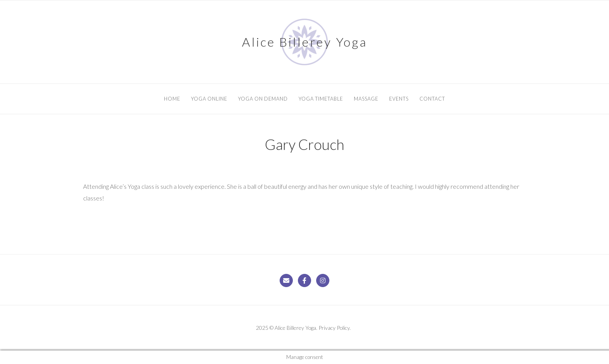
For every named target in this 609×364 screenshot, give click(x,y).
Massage (366, 99)
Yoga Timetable (321, 99)
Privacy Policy (334, 328)
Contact (432, 99)
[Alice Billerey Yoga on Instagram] (323, 280)
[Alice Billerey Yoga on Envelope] (286, 280)
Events (399, 99)
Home (172, 99)
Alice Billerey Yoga (305, 42)
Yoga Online (209, 99)
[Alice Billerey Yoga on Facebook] (304, 280)
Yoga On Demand (263, 99)
